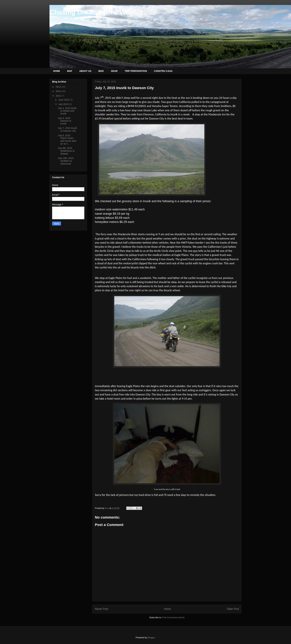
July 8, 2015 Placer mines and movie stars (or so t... (67, 140)
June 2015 (64, 100)
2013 (59, 87)
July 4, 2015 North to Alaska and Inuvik (67, 111)
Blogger (151, 638)
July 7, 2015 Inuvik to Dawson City (67, 129)
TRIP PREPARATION (136, 71)
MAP (70, 71)
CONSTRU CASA (163, 71)
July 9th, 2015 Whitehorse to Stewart (66, 151)
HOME (57, 71)
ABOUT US (85, 71)
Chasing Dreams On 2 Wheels (96, 12)
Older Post (233, 609)
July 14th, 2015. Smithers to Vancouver (66, 161)
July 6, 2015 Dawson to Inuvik (65, 121)
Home (168, 609)
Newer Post (102, 609)
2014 (59, 91)
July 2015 (64, 104)
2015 (59, 96)
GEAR (114, 71)
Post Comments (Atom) (173, 617)
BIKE (101, 71)
